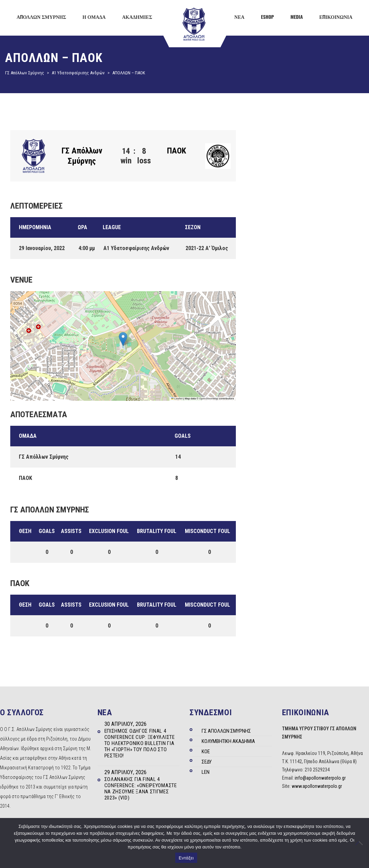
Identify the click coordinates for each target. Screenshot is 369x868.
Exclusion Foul (109, 531)
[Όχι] (360, 843)
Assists (71, 531)
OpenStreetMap (209, 399)
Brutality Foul (157, 531)
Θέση (25, 531)
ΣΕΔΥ (207, 762)
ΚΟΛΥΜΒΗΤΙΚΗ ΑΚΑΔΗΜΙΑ (228, 741)
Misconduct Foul (207, 531)
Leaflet (177, 399)
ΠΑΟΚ (177, 151)
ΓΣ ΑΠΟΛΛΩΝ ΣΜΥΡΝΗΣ (226, 731)
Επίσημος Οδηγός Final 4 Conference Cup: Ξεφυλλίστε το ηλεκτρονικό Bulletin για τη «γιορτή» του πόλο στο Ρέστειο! (140, 743)
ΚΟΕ (206, 752)
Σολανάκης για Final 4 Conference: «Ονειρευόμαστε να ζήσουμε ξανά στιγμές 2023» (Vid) (141, 789)
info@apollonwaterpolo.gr (320, 778)
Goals (47, 531)
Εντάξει (186, 858)
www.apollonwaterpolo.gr (317, 786)
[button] (123, 339)
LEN (206, 772)
